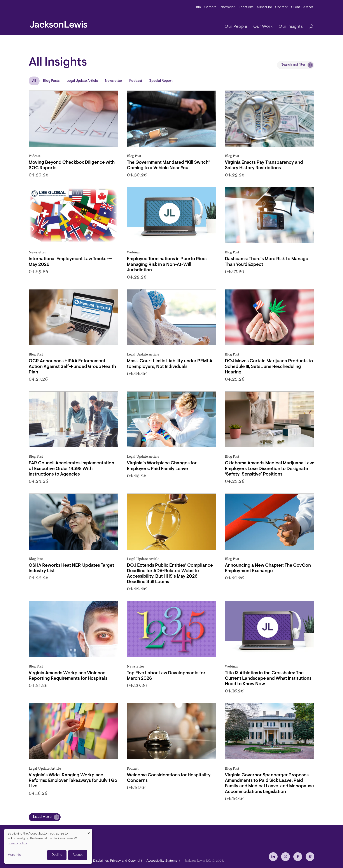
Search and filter (293, 65)
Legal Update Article (82, 81)
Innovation (228, 7)
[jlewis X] (285, 857)
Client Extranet (302, 7)
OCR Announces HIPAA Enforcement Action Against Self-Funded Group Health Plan (72, 367)
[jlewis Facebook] (298, 857)
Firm (198, 7)
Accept (78, 855)
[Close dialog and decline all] (89, 832)
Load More (42, 817)
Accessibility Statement (163, 860)
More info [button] (14, 855)
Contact (282, 7)
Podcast (136, 81)
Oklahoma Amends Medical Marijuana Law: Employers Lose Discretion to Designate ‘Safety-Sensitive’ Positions (269, 469)
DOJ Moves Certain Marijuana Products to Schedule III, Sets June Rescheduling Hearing (269, 367)
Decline (57, 855)
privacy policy (17, 844)
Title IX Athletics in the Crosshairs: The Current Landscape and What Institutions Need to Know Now (268, 679)
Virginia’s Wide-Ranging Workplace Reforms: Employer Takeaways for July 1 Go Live (73, 781)
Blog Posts (51, 81)
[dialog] (48, 846)
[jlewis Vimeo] (310, 857)
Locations (246, 7)
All (34, 81)
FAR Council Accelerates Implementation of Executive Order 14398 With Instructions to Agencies (71, 469)
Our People (236, 27)
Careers (210, 7)
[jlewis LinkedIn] (273, 857)
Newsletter (114, 81)
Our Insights (291, 27)
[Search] (309, 27)
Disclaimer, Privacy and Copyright (117, 860)
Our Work (263, 27)
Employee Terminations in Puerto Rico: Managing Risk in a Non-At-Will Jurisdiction (167, 264)
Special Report (161, 81)
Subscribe (265, 7)
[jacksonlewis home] (59, 23)
